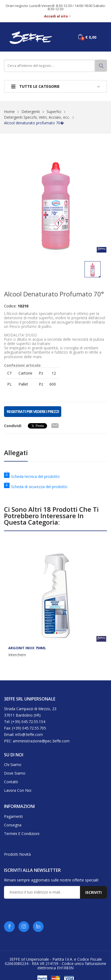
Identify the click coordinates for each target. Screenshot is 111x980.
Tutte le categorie (35, 86)
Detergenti (31, 112)
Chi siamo (13, 765)
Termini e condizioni (22, 834)
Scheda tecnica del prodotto (32, 476)
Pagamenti (13, 816)
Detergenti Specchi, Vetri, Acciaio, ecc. (37, 117)
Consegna (13, 825)
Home (9, 112)
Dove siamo (15, 773)
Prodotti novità (17, 854)
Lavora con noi (18, 790)
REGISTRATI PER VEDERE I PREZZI (33, 411)
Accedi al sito (58, 16)
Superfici (54, 112)
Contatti (11, 782)
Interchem (17, 655)
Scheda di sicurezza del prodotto (36, 487)
